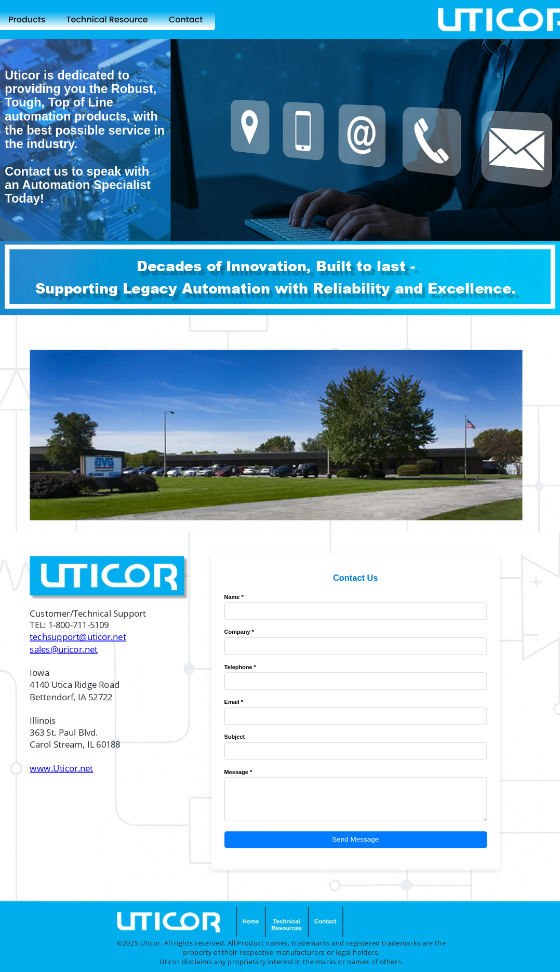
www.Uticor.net (61, 768)
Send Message (355, 840)
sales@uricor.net (64, 649)
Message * (238, 772)
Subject (235, 737)
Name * (234, 597)
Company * (239, 632)
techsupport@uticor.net (78, 637)
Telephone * (240, 667)
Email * (234, 702)
